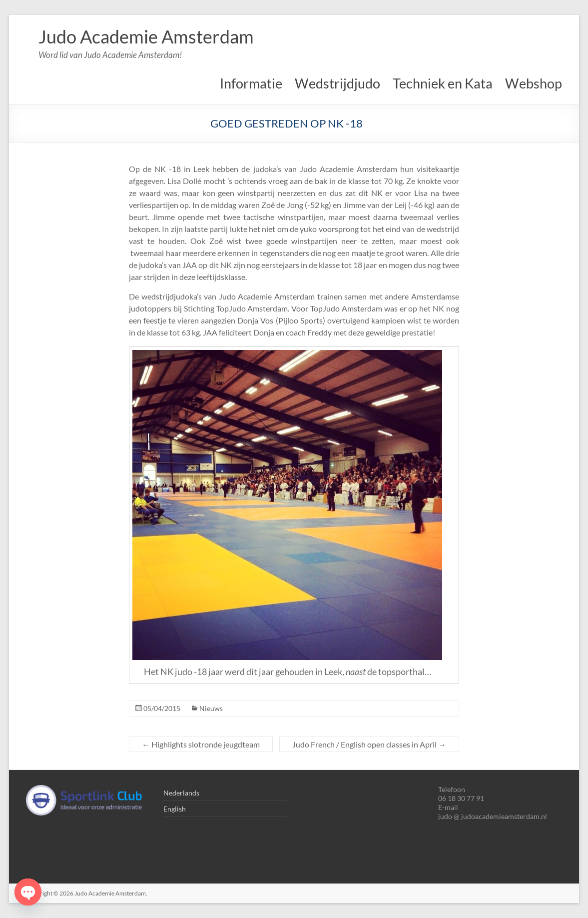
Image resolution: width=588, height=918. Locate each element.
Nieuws (211, 708)
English (175, 809)
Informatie (251, 83)
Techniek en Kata (443, 83)
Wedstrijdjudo (337, 83)
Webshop (534, 83)
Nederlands (181, 793)
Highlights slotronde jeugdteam (201, 744)
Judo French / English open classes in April (369, 744)
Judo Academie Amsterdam (146, 36)
